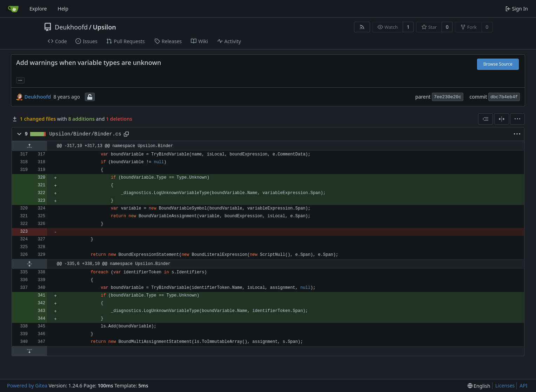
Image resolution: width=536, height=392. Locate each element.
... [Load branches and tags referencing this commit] (20, 80)
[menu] (517, 119)
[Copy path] (126, 134)
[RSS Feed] (362, 27)
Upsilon (104, 27)
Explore (38, 9)
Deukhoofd (71, 27)
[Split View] (502, 119)
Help (63, 9)
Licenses (505, 386)
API (523, 386)
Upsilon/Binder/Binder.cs (85, 134)
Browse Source (498, 64)
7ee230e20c (448, 97)
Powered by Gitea (27, 386)
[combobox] (485, 119)
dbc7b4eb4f (504, 97)
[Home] (13, 9)
